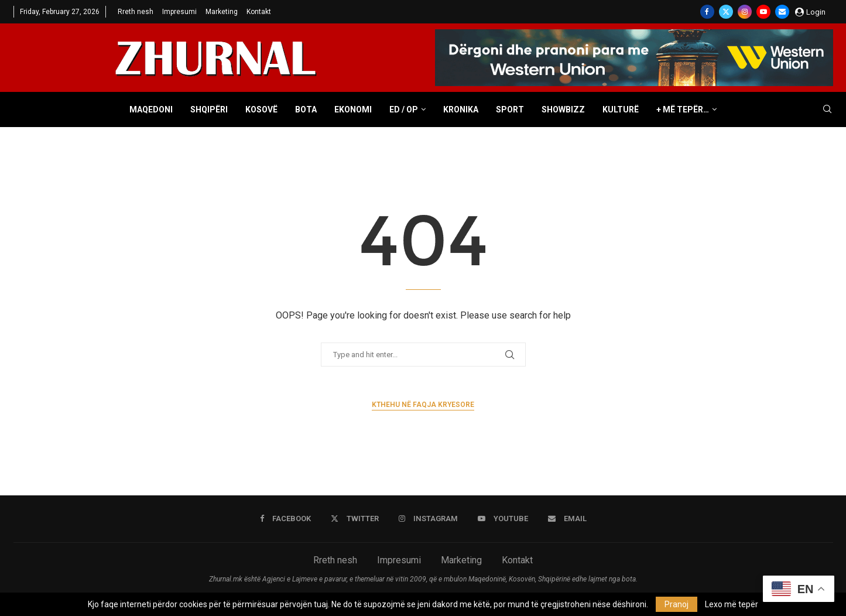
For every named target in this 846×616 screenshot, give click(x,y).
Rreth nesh (136, 12)
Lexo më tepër (732, 604)
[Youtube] (763, 12)
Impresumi (179, 12)
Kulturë (621, 109)
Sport (510, 109)
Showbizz (563, 109)
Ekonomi (353, 109)
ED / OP (404, 109)
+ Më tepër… (683, 109)
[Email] (782, 12)
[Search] (827, 109)
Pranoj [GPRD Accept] (677, 604)
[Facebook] (707, 12)
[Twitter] (726, 12)
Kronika (461, 109)
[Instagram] (745, 12)
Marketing (222, 12)
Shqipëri (209, 109)
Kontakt (259, 12)
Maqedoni (151, 109)
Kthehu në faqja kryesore (423, 405)
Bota (306, 109)
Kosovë (261, 109)
